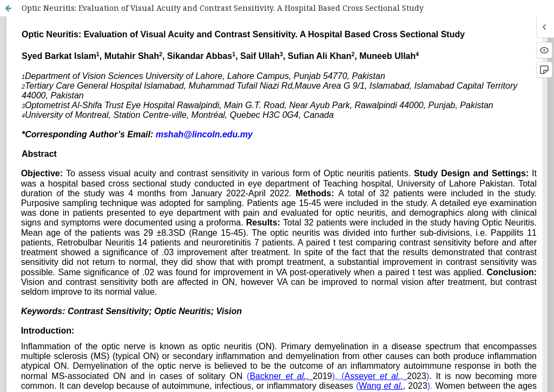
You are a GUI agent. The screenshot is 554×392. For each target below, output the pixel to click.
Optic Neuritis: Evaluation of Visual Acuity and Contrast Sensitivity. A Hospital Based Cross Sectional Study (223, 8)
